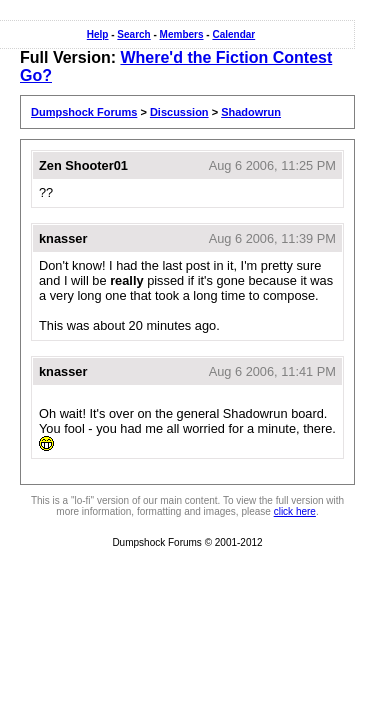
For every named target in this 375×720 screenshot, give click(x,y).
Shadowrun (251, 112)
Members (182, 34)
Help (98, 34)
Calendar (233, 34)
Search (133, 34)
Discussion (179, 112)
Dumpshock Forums (84, 112)
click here (295, 511)
